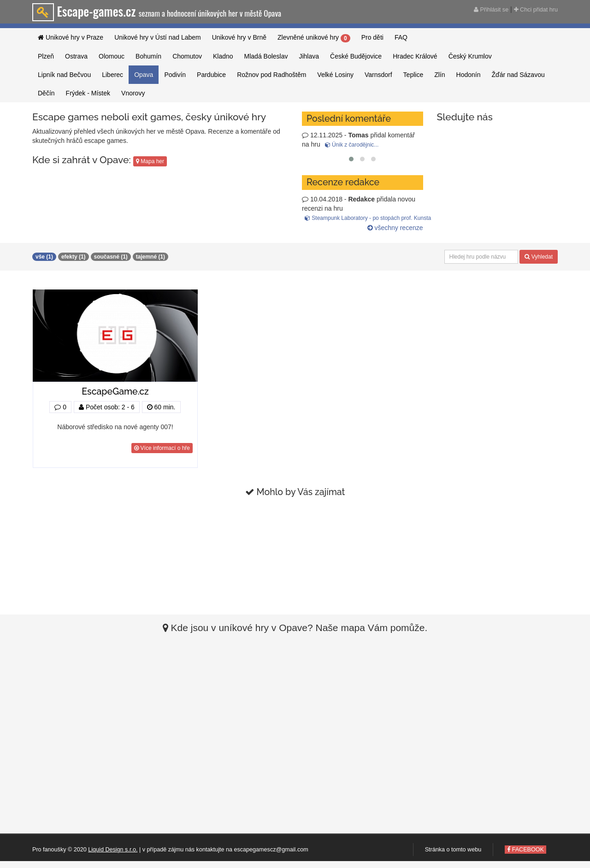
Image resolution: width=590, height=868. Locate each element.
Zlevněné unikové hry (314, 38)
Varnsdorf (378, 75)
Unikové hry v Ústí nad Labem (158, 37)
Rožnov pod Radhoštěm (271, 75)
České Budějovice (356, 56)
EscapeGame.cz (115, 392)
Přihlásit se (491, 10)
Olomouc (112, 56)
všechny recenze (395, 228)
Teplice (413, 75)
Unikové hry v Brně (239, 37)
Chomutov (187, 56)
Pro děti (372, 37)
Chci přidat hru (536, 10)
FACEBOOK (525, 850)
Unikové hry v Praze (71, 37)
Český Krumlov (470, 56)
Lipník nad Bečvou (64, 75)
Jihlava (309, 56)
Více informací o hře (162, 448)
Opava (144, 75)
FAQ (401, 37)
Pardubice (211, 75)
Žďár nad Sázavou (518, 75)
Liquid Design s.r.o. (113, 850)
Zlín (440, 75)
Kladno (223, 56)
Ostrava (76, 56)
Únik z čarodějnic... (352, 145)
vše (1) (44, 257)
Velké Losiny (335, 75)
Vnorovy (133, 93)
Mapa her (150, 161)
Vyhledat (539, 257)
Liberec (112, 75)
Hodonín (469, 75)
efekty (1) (74, 257)
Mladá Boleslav (266, 56)
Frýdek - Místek (88, 93)
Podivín (175, 75)
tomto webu (466, 850)
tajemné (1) (150, 257)
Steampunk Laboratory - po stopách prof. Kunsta (368, 218)
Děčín (46, 93)
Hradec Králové (415, 56)
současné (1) (111, 257)
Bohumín (148, 56)
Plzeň (46, 56)
